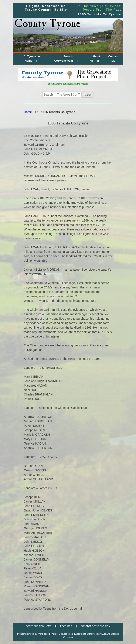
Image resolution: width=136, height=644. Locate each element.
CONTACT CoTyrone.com (95, 626)
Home (28, 112)
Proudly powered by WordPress (33, 634)
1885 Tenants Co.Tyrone (99, 14)
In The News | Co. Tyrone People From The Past (99, 8)
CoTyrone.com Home (39, 626)
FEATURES (66, 626)
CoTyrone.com (66, 634)
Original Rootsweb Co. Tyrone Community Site (46, 8)
